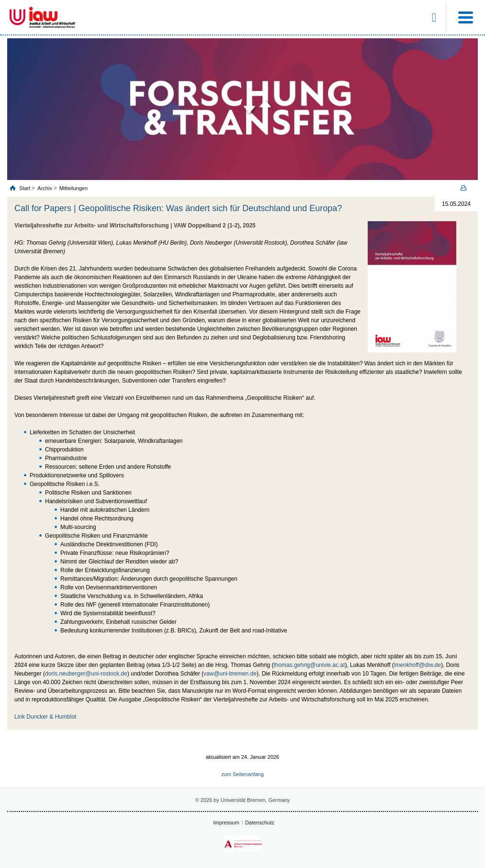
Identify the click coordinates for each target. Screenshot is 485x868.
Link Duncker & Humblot (45, 717)
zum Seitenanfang (242, 774)
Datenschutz (260, 823)
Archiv (45, 188)
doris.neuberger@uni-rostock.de (86, 674)
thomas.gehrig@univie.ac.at (309, 665)
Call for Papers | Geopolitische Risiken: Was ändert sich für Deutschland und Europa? (178, 208)
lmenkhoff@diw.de (417, 665)
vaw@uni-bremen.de (230, 674)
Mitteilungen (73, 188)
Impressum (226, 823)
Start (25, 188)
